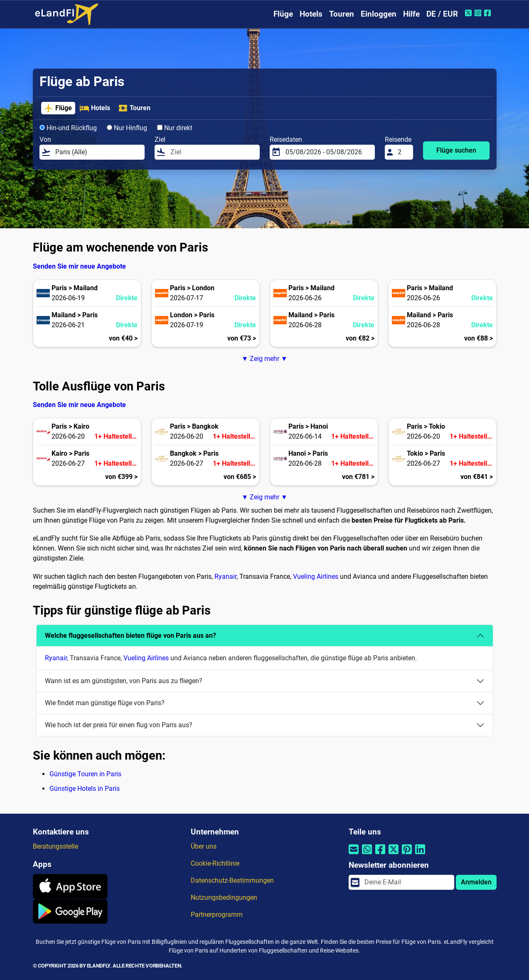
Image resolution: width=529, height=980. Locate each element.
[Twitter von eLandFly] (469, 13)
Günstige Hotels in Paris (85, 789)
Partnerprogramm (217, 915)
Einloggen (379, 14)
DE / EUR (442, 14)
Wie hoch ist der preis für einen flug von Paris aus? (119, 725)
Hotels (311, 14)
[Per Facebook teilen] (380, 854)
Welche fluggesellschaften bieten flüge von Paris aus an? (130, 636)
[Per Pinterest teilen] (407, 854)
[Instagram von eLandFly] (479, 13)
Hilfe (411, 14)
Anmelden (476, 882)
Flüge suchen (456, 150)
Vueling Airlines (316, 576)
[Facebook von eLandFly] (488, 13)
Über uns (204, 846)
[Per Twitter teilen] (394, 854)
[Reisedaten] (327, 152)
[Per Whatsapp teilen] (367, 854)
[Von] (97, 152)
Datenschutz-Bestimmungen (232, 880)
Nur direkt (175, 128)
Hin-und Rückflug (68, 128)
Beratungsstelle (55, 846)
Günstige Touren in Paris (85, 774)
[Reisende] (403, 152)
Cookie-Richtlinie (215, 863)
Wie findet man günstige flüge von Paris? (105, 703)
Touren (342, 14)
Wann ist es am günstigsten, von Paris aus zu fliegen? (124, 681)
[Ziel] (212, 152)
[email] (407, 882)
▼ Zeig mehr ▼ (264, 359)
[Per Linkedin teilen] (420, 854)
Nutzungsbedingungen (224, 897)
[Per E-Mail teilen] (354, 854)
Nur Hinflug (127, 128)
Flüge (283, 14)
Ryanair (225, 576)
